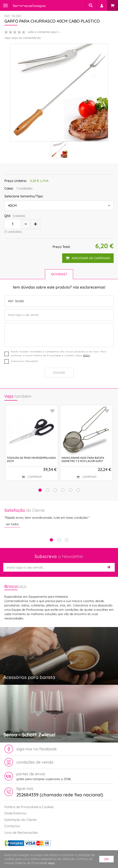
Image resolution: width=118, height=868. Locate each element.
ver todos (12, 524)
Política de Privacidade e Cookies (29, 807)
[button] (40, 490)
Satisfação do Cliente (20, 820)
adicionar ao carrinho (88, 258)
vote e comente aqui (42, 32)
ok (106, 859)
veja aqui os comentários (23, 38)
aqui (86, 355)
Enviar (59, 373)
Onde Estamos (15, 813)
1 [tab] (51, 540)
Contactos (12, 826)
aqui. (52, 863)
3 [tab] (67, 540)
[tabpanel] (59, 517)
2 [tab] (59, 540)
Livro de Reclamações (21, 833)
